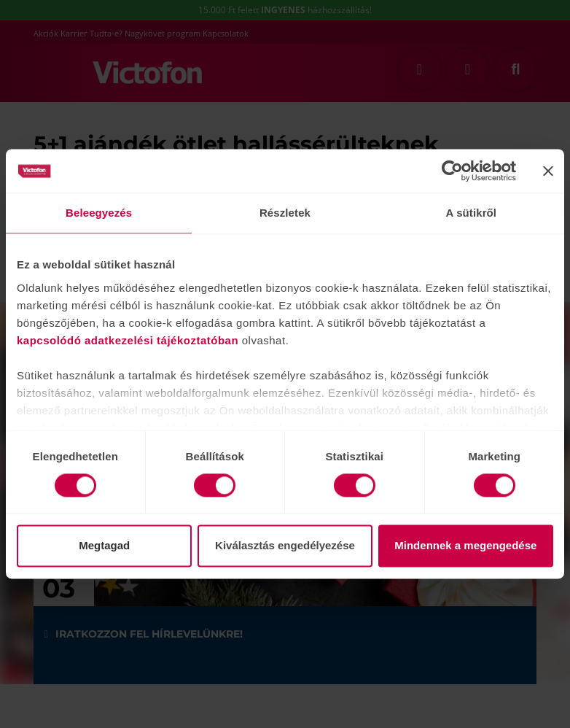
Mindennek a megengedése (465, 546)
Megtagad (104, 546)
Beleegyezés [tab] (99, 213)
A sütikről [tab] (472, 213)
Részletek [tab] (285, 213)
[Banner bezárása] (548, 171)
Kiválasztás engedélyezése (285, 546)
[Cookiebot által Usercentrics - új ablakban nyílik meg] (452, 171)
